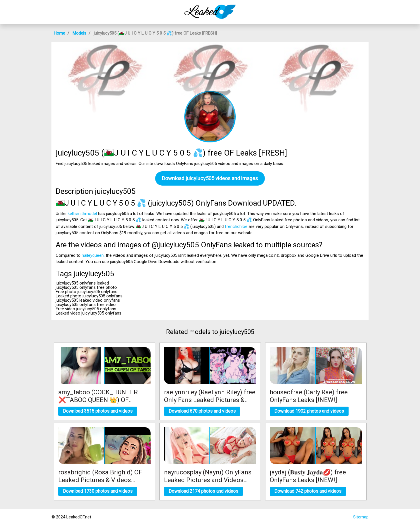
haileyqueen (93, 255)
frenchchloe (236, 226)
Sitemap (361, 517)
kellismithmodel (82, 214)
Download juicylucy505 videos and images (210, 178)
